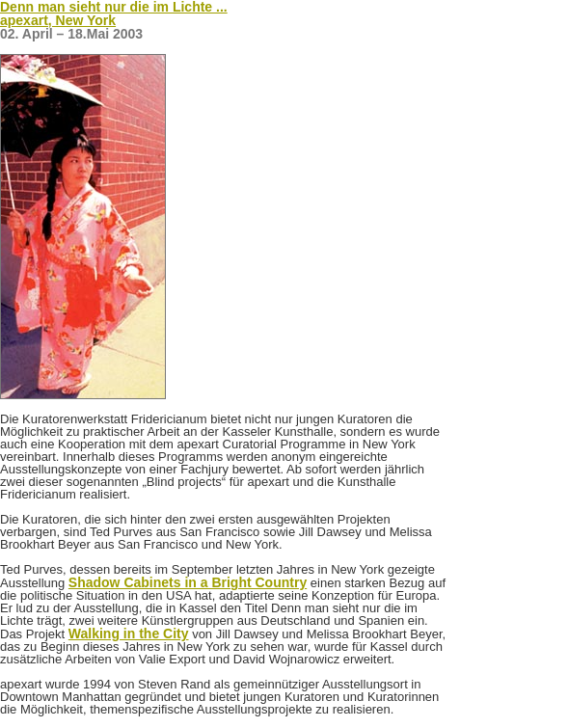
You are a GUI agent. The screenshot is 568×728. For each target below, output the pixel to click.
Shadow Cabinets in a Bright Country (188, 582)
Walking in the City (129, 634)
